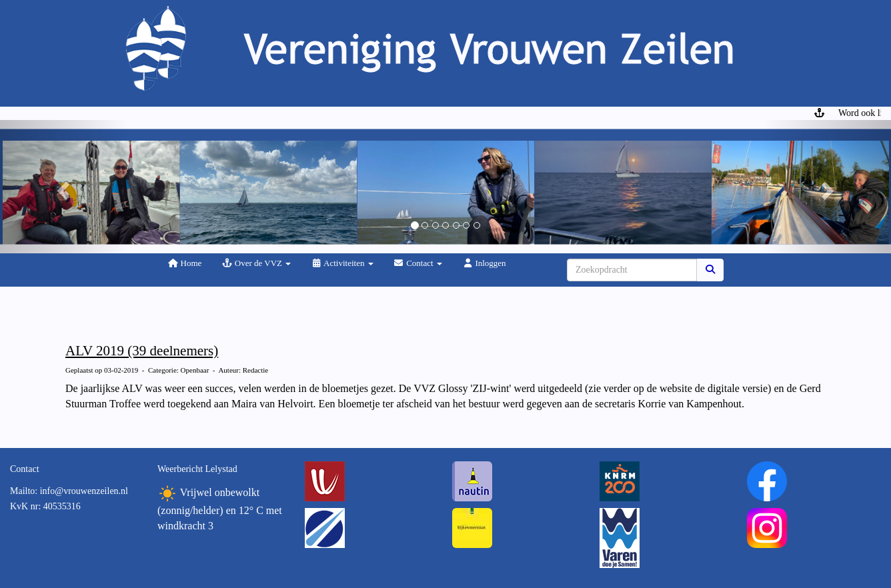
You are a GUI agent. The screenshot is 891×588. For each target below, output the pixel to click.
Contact (418, 263)
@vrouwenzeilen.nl (84, 491)
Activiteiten (342, 263)
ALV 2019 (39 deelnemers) (142, 351)
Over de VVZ (256, 263)
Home (184, 263)
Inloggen (484, 263)
